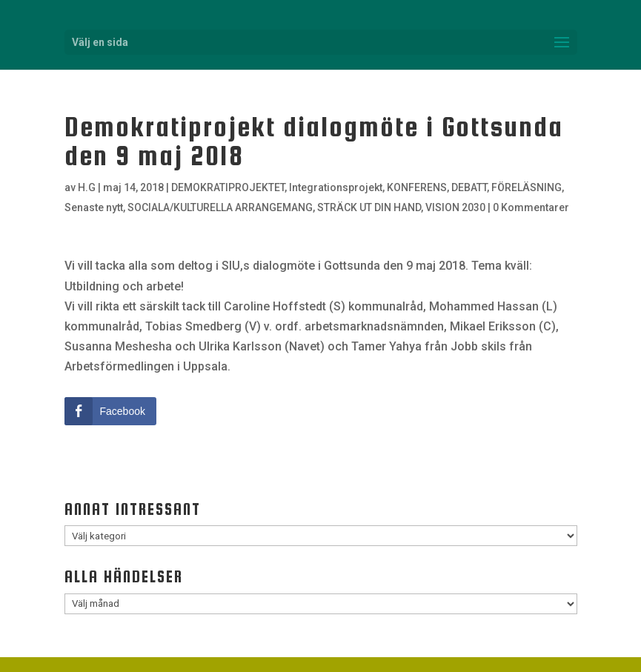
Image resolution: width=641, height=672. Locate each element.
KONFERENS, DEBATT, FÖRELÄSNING (474, 187)
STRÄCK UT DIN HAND (369, 207)
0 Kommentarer (531, 207)
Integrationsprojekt (336, 187)
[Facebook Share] (110, 411)
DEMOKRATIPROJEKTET (228, 187)
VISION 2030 (455, 207)
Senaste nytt (94, 207)
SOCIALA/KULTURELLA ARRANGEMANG (220, 207)
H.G (87, 187)
